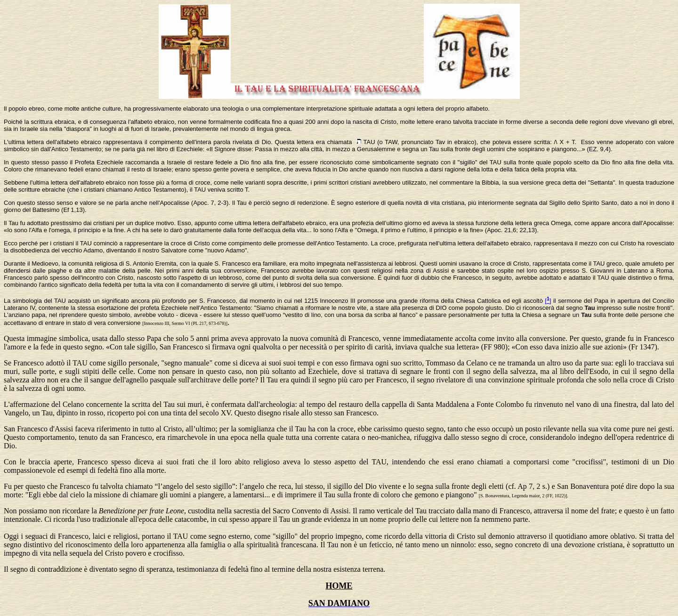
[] (548, 301)
